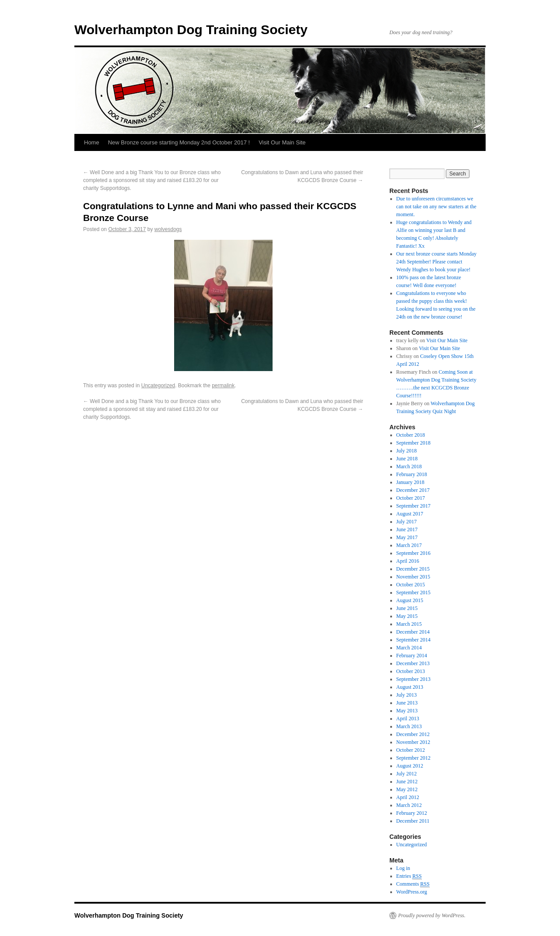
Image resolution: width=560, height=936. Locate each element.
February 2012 (412, 813)
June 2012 (407, 782)
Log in (403, 868)
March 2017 (409, 545)
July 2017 (407, 522)
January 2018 (410, 482)
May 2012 (407, 789)
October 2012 (411, 750)
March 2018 (409, 466)
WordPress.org (412, 892)
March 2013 (409, 726)
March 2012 (409, 805)
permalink (223, 386)
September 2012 (413, 758)
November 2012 (413, 742)
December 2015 (413, 569)
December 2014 (413, 632)
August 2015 (410, 600)
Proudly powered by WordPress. (432, 915)
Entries (409, 876)
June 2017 (407, 529)
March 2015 (409, 624)
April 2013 (408, 719)
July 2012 (407, 774)
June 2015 (407, 608)
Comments (413, 884)
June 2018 (407, 459)
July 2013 (407, 695)
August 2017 (410, 514)
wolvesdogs (168, 229)
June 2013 (407, 703)
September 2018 (413, 443)
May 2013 (407, 711)
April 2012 (408, 797)
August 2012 (410, 766)
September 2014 (413, 640)
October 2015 (411, 585)
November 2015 (413, 577)
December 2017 (413, 490)
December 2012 (413, 734)
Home (92, 142)
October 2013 (411, 671)
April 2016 (408, 561)
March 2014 (409, 648)
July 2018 (407, 451)
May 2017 (407, 537)
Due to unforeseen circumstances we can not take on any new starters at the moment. (436, 207)
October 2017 (411, 498)
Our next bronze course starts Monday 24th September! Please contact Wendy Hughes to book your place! (437, 262)
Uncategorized (158, 386)
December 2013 (413, 663)
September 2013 (413, 679)
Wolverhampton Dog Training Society (191, 30)
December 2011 (413, 821)
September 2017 (413, 506)
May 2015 (407, 616)
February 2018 (412, 474)
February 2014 (412, 656)
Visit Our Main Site (282, 142)
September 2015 (413, 592)
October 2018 (411, 435)
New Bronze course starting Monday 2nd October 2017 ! (179, 142)
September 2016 (413, 553)
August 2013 (410, 687)
